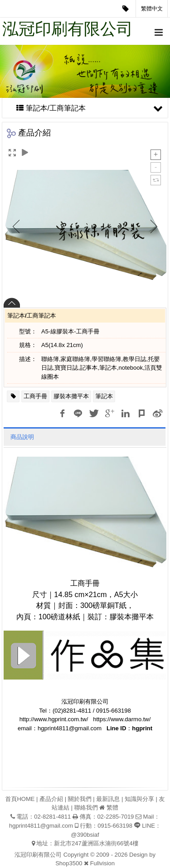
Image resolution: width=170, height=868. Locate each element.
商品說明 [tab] (22, 437)
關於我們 (80, 799)
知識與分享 (139, 799)
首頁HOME (20, 799)
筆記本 (104, 396)
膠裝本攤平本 (71, 396)
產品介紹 (51, 799)
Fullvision (102, 863)
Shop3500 (69, 863)
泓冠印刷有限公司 (68, 29)
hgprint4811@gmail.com (41, 826)
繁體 (112, 808)
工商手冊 (35, 396)
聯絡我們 (86, 808)
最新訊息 (108, 799)
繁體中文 (152, 9)
